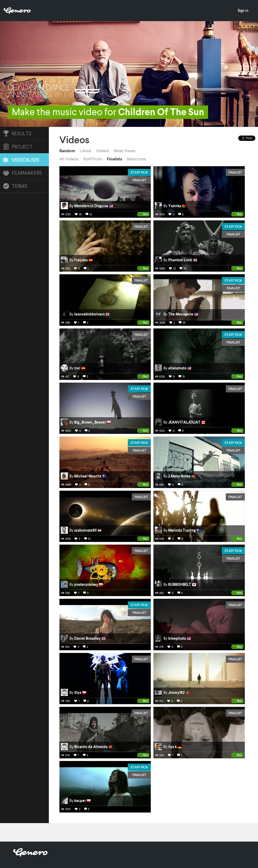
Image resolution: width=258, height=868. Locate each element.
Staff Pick (139, 172)
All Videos (69, 159)
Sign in (243, 10)
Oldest (103, 151)
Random (67, 151)
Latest (86, 151)
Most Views (125, 151)
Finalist (139, 180)
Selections (136, 159)
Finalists (114, 159)
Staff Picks (93, 159)
